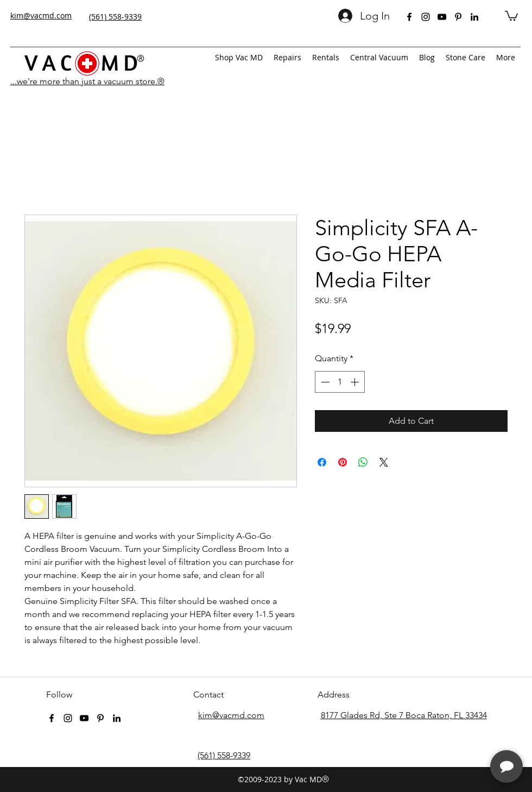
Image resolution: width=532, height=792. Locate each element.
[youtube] (442, 17)
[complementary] (453, 732)
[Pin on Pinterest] (343, 462)
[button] (511, 15)
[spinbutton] (340, 382)
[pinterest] (458, 17)
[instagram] (426, 17)
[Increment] (356, 382)
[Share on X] (384, 462)
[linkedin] (474, 17)
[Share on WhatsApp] (363, 462)
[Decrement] (324, 382)
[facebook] (409, 17)
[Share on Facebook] (322, 462)
